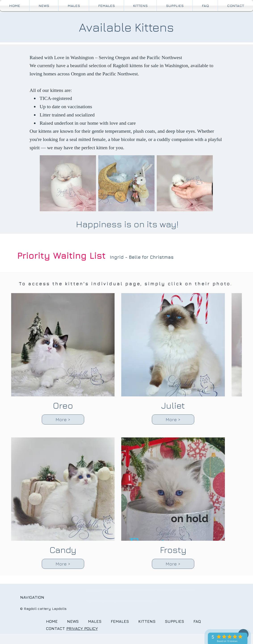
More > (63, 419)
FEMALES (120, 621)
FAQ (201, 621)
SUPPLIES (174, 621)
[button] (140, 6)
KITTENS (152, 621)
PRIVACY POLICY (82, 628)
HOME (52, 621)
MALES (95, 621)
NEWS (73, 621)
